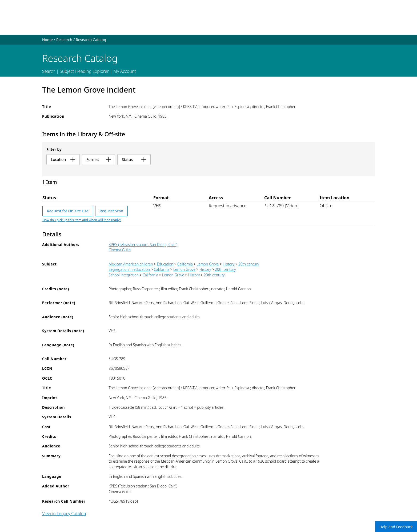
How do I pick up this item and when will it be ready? (82, 220)
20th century (249, 264)
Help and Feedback (396, 527)
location (63, 159)
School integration (124, 275)
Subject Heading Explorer (84, 71)
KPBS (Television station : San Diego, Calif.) (143, 245)
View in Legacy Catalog (64, 514)
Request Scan (111, 211)
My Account (125, 71)
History (228, 264)
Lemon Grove (208, 264)
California (185, 264)
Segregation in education (129, 269)
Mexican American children (131, 264)
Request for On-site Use (68, 211)
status (134, 159)
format (99, 159)
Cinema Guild (120, 250)
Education (165, 264)
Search (49, 71)
